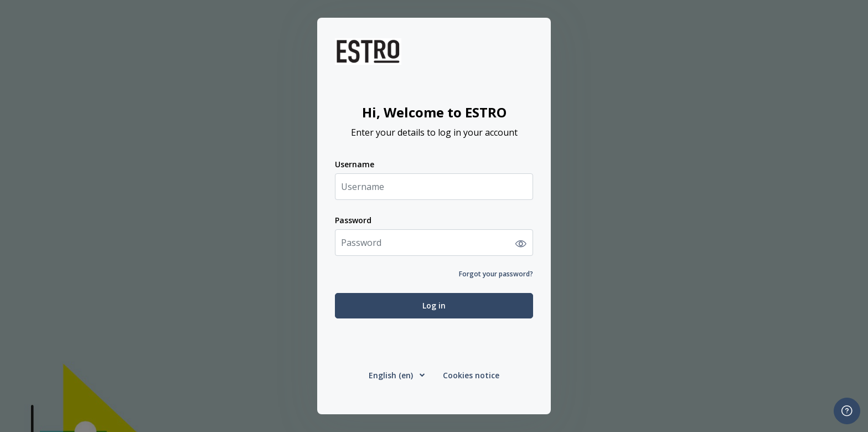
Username (355, 164)
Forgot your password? (496, 274)
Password (353, 220)
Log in (434, 305)
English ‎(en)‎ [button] (392, 375)
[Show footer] (847, 411)
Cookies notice (471, 375)
